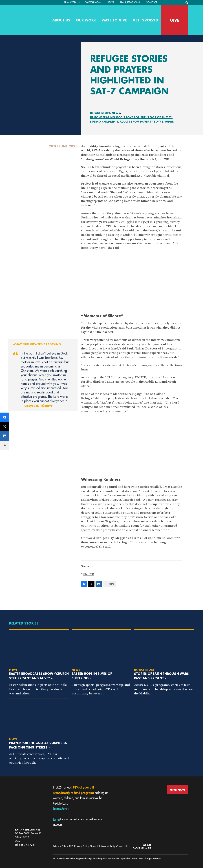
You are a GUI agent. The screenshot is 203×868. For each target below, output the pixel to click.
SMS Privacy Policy (79, 846)
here (84, 369)
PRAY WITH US (72, 3)
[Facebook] (84, 584)
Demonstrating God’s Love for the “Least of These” (131, 117)
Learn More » (61, 809)
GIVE (175, 20)
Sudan (169, 122)
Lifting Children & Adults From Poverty (121, 122)
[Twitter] (91, 584)
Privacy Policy (60, 846)
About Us (61, 20)
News (111, 3)
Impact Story (100, 113)
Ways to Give (114, 20)
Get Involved (145, 20)
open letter (156, 184)
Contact (151, 3)
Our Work (86, 20)
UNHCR (88, 574)
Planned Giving (130, 3)
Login (56, 819)
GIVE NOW (178, 790)
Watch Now (93, 3)
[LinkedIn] (99, 584)
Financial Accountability (103, 846)
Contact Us (122, 846)
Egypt (159, 122)
